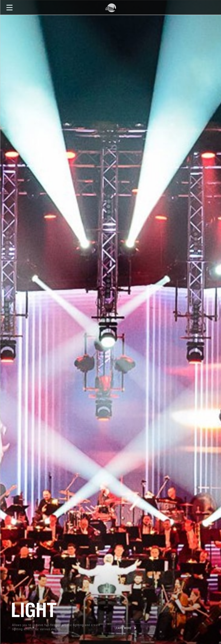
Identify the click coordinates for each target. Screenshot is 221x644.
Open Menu (9, 7)
